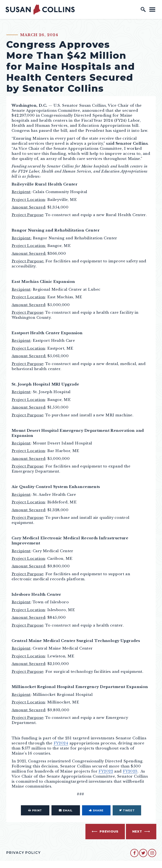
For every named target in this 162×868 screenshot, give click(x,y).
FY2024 (61, 743)
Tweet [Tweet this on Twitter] (127, 810)
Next (137, 831)
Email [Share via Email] (66, 810)
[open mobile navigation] (152, 9)
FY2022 (106, 771)
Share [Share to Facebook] (96, 810)
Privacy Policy (24, 853)
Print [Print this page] (35, 810)
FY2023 (130, 771)
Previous (109, 831)
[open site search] (143, 10)
